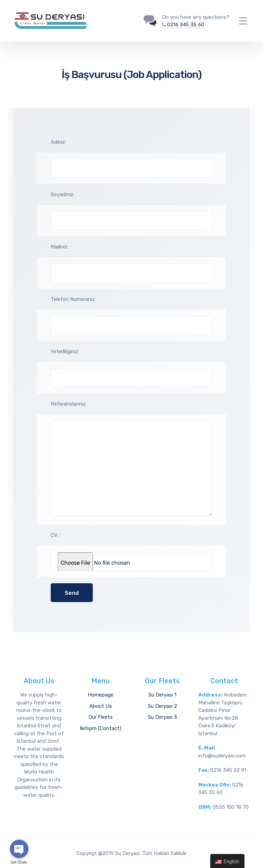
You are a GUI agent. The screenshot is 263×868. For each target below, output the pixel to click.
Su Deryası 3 (162, 717)
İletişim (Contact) (101, 728)
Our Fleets (101, 717)
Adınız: (58, 142)
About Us (101, 706)
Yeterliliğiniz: (65, 352)
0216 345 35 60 (186, 25)
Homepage (101, 695)
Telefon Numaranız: (73, 299)
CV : (55, 535)
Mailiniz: (60, 247)
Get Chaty (19, 862)
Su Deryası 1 (162, 695)
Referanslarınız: (69, 404)
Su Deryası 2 (162, 706)
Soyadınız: (62, 194)
